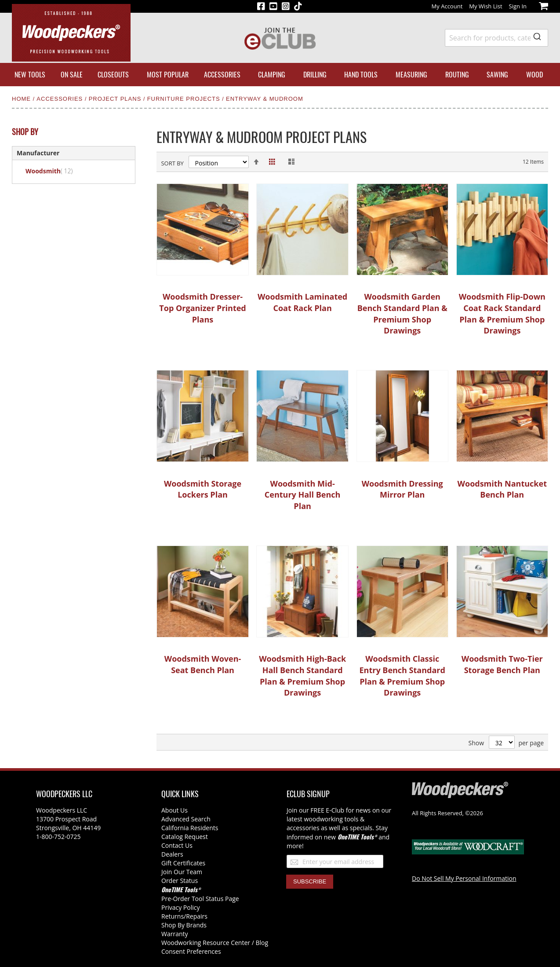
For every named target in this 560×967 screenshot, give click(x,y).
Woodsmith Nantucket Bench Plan (502, 489)
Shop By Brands (184, 925)
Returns (173, 916)
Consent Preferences (191, 951)
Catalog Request (185, 837)
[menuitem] (30, 75)
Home (22, 99)
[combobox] (496, 38)
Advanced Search (186, 819)
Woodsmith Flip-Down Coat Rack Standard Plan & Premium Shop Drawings (502, 313)
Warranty (175, 934)
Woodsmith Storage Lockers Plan (203, 489)
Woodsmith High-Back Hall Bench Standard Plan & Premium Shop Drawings (302, 676)
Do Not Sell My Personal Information (464, 878)
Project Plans (116, 99)
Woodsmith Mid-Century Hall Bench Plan (303, 495)
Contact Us (177, 845)
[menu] (280, 75)
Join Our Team (182, 872)
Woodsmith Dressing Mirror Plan (402, 489)
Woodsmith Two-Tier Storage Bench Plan (502, 664)
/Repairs (196, 916)
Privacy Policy (180, 907)
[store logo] (71, 33)
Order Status (180, 881)
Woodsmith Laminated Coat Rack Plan (302, 302)
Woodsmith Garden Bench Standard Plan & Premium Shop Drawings (402, 313)
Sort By (172, 163)
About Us (175, 810)
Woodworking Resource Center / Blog (215, 943)
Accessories (61, 99)
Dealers (172, 854)
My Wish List (485, 6)
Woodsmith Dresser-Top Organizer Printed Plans (202, 308)
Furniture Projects (185, 99)
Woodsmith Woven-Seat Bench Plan (203, 664)
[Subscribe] (310, 882)
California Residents (190, 828)
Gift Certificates (183, 863)
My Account (447, 6)
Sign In (518, 6)
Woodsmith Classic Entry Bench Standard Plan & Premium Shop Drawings (402, 676)
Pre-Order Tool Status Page (200, 899)
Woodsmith (54, 171)
